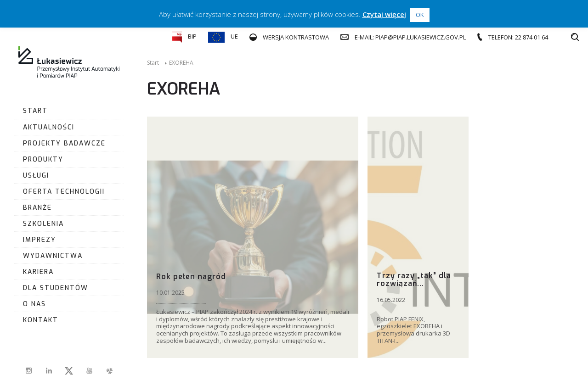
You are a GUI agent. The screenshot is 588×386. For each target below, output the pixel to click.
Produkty (43, 159)
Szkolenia (43, 224)
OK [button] (420, 15)
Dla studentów (56, 288)
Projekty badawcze (64, 143)
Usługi (36, 176)
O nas (34, 304)
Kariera (38, 272)
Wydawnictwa (53, 256)
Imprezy (40, 240)
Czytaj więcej (384, 14)
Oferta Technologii (64, 192)
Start (35, 111)
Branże (37, 208)
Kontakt (41, 320)
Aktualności (49, 127)
